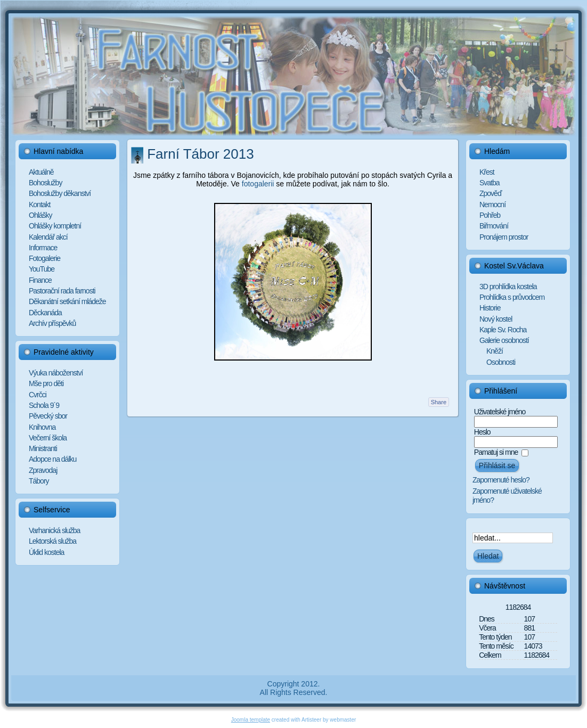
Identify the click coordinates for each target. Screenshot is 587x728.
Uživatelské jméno (500, 412)
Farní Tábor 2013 (200, 154)
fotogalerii (258, 184)
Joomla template (251, 720)
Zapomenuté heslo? (501, 480)
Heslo (482, 432)
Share (439, 402)
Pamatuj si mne (496, 452)
